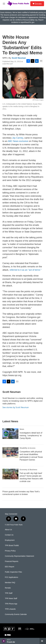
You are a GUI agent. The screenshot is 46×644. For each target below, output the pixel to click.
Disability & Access (28, 448)
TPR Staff (9, 593)
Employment (10, 540)
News (22, 429)
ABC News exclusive (18, 141)
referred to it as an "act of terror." (26, 270)
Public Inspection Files (13, 572)
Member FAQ (10, 583)
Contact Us (9, 535)
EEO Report (10, 567)
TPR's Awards (10, 609)
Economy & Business (28, 470)
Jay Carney (18, 138)
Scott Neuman (19, 58)
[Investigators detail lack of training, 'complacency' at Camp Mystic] (10, 434)
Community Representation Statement (19, 556)
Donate (38, 4)
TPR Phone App (11, 604)
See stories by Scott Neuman (16, 407)
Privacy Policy (10, 551)
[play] (4, 641)
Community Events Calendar (16, 614)
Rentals (8, 588)
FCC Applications (11, 577)
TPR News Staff (11, 598)
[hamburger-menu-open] (4, 4)
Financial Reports (12, 561)
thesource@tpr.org (30, 20)
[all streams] (43, 641)
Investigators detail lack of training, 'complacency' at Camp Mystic (31, 436)
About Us (8, 530)
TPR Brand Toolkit (12, 546)
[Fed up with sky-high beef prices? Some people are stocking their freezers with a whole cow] (10, 474)
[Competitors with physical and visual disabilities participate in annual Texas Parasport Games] (10, 452)
